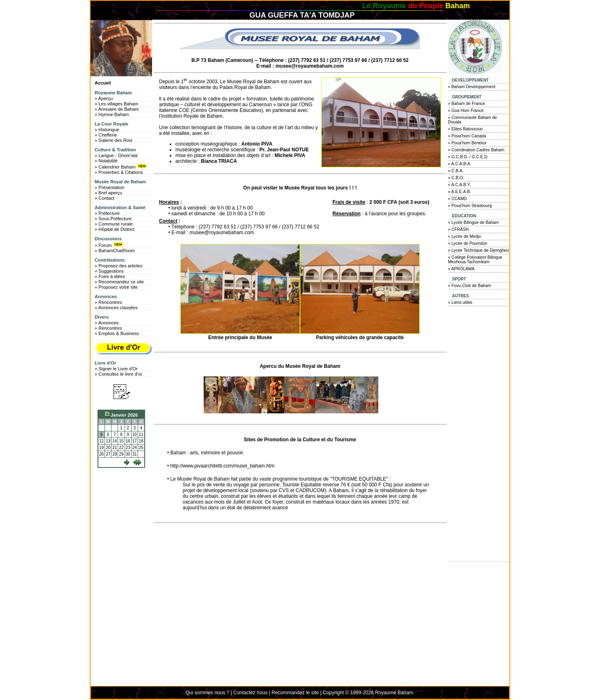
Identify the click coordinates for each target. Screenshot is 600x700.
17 (135, 441)
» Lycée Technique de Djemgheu (478, 250)
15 (121, 441)
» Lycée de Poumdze (468, 243)
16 (128, 441)
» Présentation (109, 187)
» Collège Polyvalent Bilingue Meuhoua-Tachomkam (475, 260)
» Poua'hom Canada (467, 136)
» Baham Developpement (472, 87)
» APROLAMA (461, 269)
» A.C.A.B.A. (460, 164)
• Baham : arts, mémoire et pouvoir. (206, 453)
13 (108, 441)
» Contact (105, 198)
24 (135, 448)
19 (101, 448)
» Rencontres (108, 302)
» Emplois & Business (117, 333)
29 (121, 454)
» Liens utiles (460, 302)
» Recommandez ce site (119, 282)
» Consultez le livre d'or (118, 374)
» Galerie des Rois (114, 140)
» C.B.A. (456, 171)
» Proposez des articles (118, 266)
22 (121, 448)
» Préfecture (107, 213)
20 (108, 448)
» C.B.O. (456, 178)
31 (135, 454)
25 (141, 448)
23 (128, 448)
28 (115, 454)
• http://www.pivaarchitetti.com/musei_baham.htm (221, 466)
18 (141, 441)
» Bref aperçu (108, 193)
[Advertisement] (123, 501)
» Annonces (107, 323)
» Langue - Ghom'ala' (116, 155)
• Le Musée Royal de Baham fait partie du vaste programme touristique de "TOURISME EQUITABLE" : (279, 479)
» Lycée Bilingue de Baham (473, 222)
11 (141, 434)
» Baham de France (466, 104)
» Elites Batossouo (465, 129)
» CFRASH (458, 229)
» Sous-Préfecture (113, 219)
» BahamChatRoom (115, 251)
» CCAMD (457, 199)
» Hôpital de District (115, 229)
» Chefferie (106, 135)
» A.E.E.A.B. (459, 192)
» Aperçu (104, 98)
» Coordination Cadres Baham (476, 150)
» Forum (110, 245)
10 (135, 434)
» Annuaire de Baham (117, 109)
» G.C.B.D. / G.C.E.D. (468, 157)
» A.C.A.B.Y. (459, 185)
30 (128, 454)
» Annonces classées (116, 308)
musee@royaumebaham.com (309, 66)
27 (108, 454)
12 (101, 441)
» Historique (107, 130)
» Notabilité (106, 161)
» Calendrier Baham (122, 166)
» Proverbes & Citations (119, 172)
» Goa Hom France (466, 111)
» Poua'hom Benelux (467, 143)
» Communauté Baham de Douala (472, 120)
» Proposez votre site (116, 287)
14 (115, 441)
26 (101, 454)
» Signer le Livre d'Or (116, 369)
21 (115, 448)
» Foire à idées (110, 276)
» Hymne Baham (112, 114)
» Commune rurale (114, 224)
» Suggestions (109, 271)
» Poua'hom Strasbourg (470, 206)
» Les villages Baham (116, 104)
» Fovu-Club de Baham (469, 286)
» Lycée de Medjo (464, 236)
